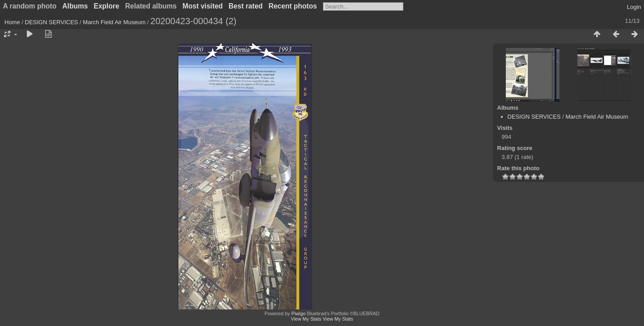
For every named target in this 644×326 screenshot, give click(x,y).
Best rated (246, 6)
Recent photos (292, 6)
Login (634, 7)
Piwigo (298, 313)
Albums (75, 6)
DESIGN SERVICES (52, 22)
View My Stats (306, 319)
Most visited (203, 6)
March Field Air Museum (114, 22)
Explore (107, 6)
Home (12, 22)
